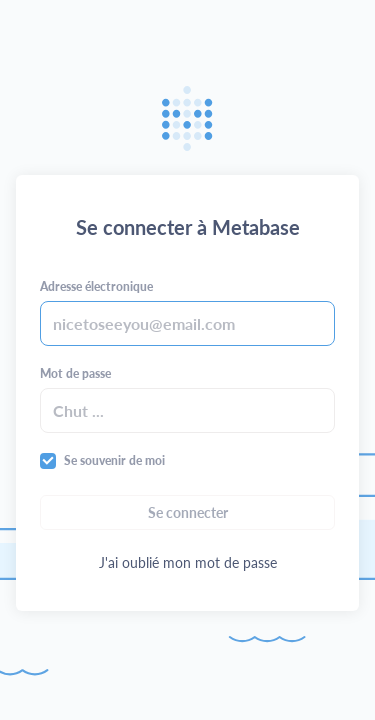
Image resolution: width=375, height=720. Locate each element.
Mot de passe (75, 373)
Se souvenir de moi (114, 460)
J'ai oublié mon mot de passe (188, 562)
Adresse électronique (96, 286)
